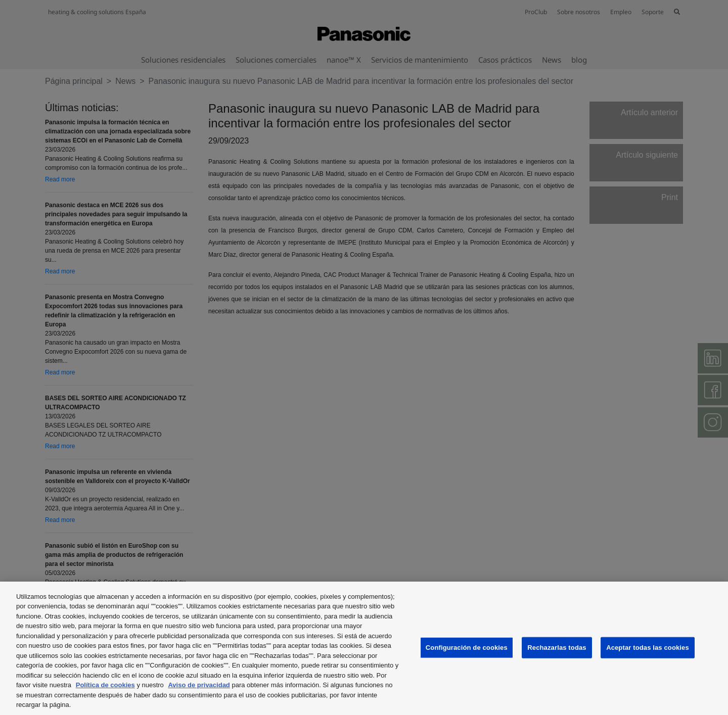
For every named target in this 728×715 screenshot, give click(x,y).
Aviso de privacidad (199, 685)
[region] (364, 648)
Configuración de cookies (467, 648)
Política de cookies (105, 685)
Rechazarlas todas (557, 648)
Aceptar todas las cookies (648, 648)
